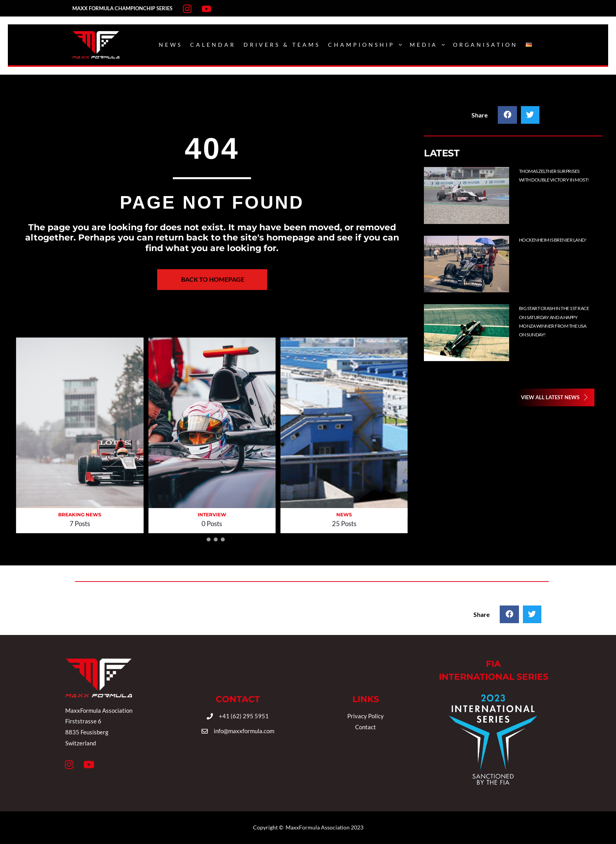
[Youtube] (206, 9)
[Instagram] (187, 9)
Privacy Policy (366, 716)
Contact (366, 727)
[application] (398, 45)
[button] (202, 539)
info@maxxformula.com (244, 731)
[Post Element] (515, 195)
